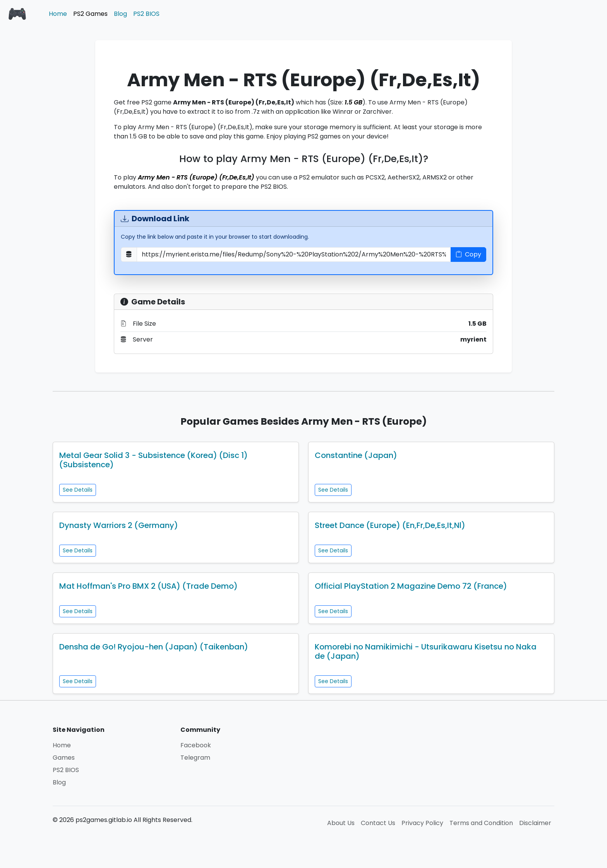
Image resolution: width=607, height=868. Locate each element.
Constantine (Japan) (356, 455)
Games (64, 758)
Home (58, 14)
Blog (120, 14)
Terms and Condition (481, 823)
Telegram (195, 758)
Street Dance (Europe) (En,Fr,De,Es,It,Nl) (390, 525)
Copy (468, 254)
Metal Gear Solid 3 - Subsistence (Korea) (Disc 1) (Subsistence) (153, 460)
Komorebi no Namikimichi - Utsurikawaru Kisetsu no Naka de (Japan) (426, 651)
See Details (78, 490)
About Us (341, 823)
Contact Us (378, 823)
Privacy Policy (422, 823)
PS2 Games (90, 14)
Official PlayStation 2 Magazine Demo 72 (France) (411, 586)
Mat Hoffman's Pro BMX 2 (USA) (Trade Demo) (148, 586)
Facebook (196, 745)
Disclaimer (535, 823)
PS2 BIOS (146, 14)
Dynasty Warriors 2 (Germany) (119, 525)
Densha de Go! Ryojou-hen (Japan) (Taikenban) (154, 647)
